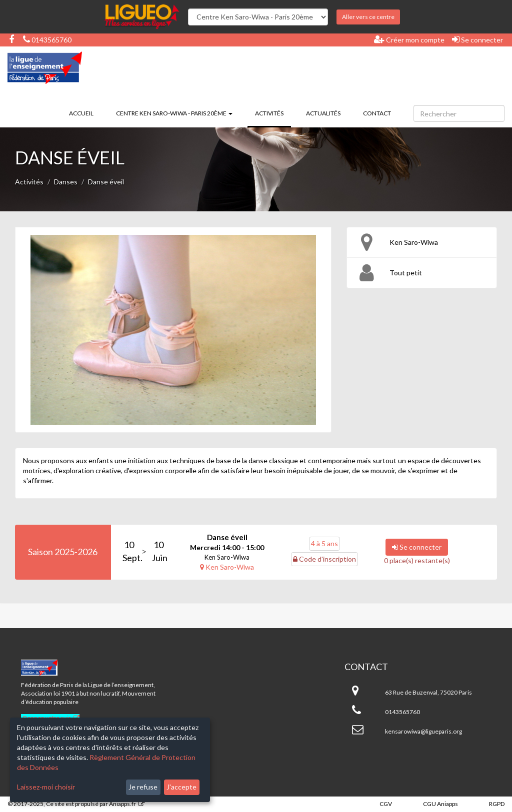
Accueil (81, 113)
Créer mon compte (409, 39)
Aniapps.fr (122, 804)
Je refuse (143, 787)
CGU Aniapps (440, 804)
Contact (377, 113)
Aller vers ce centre (368, 17)
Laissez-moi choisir (46, 787)
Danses (66, 182)
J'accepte (181, 787)
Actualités (323, 113)
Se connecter (477, 39)
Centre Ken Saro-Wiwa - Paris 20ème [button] (174, 113)
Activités (273, 112)
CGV (386, 804)
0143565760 (47, 40)
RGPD (497, 804)
